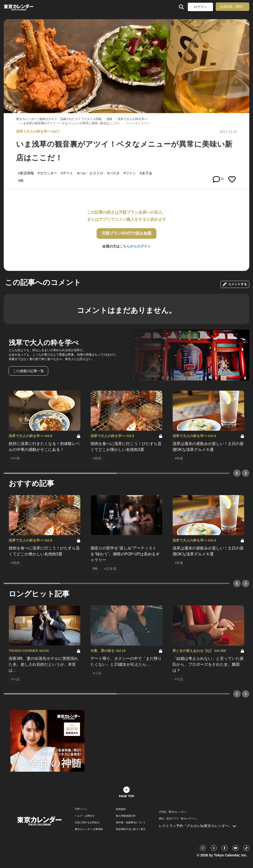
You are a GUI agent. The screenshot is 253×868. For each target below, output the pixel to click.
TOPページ (81, 809)
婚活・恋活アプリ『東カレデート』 (179, 819)
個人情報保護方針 (126, 816)
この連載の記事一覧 (28, 371)
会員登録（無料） (232, 7)
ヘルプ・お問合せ (85, 816)
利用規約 (121, 809)
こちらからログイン (135, 246)
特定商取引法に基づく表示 (131, 829)
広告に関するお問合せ (87, 823)
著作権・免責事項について (131, 823)
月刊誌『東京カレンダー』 (174, 812)
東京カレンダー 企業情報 (89, 829)
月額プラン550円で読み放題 (127, 233)
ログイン (200, 7)
